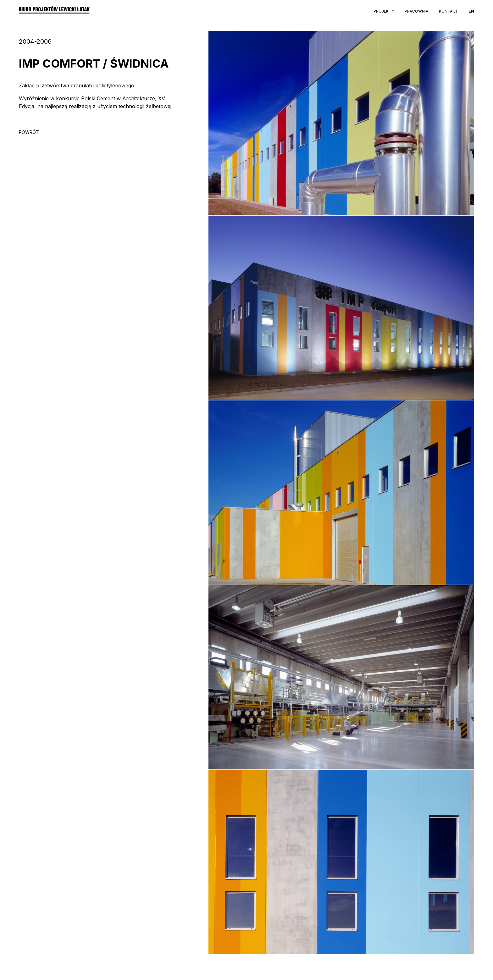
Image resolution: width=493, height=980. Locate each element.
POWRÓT (29, 132)
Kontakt (448, 11)
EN (471, 11)
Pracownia (416, 11)
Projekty (384, 11)
